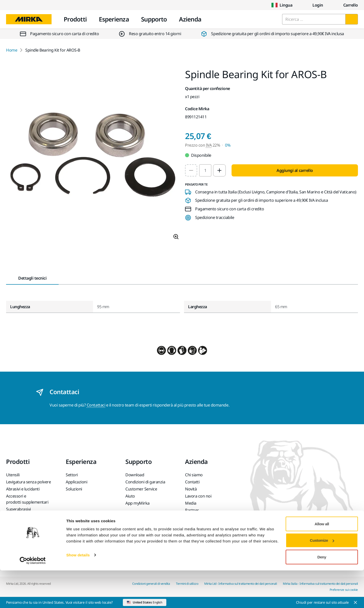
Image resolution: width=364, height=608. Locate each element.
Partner (192, 510)
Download (135, 475)
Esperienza (114, 19)
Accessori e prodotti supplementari (27, 499)
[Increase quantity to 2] (219, 170)
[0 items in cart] (347, 5)
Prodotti (75, 19)
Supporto (154, 19)
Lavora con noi (198, 496)
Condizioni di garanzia (145, 482)
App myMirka (138, 503)
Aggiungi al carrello (295, 170)
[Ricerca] (352, 19)
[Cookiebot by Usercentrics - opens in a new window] (33, 598)
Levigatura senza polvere (28, 482)
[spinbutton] (205, 170)
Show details (78, 592)
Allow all (322, 561)
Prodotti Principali (22, 516)
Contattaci (96, 405)
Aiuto (130, 496)
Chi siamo (194, 475)
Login (314, 5)
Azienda (190, 19)
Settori (72, 475)
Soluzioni (74, 489)
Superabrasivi (18, 509)
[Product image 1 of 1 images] (93, 156)
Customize (322, 578)
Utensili (13, 475)
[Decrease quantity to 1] (191, 170)
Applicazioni (76, 482)
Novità (191, 489)
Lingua (282, 5)
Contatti (192, 482)
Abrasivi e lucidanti (23, 489)
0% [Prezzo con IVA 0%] (228, 145)
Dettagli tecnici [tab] (32, 278)
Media (191, 503)
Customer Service (141, 489)
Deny (322, 594)
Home (12, 50)
